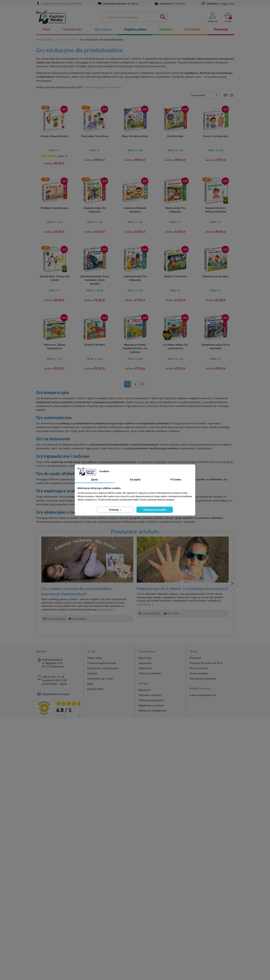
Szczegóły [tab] (135, 479)
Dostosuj (115, 510)
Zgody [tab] (94, 479)
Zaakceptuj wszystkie (155, 510)
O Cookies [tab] (176, 479)
